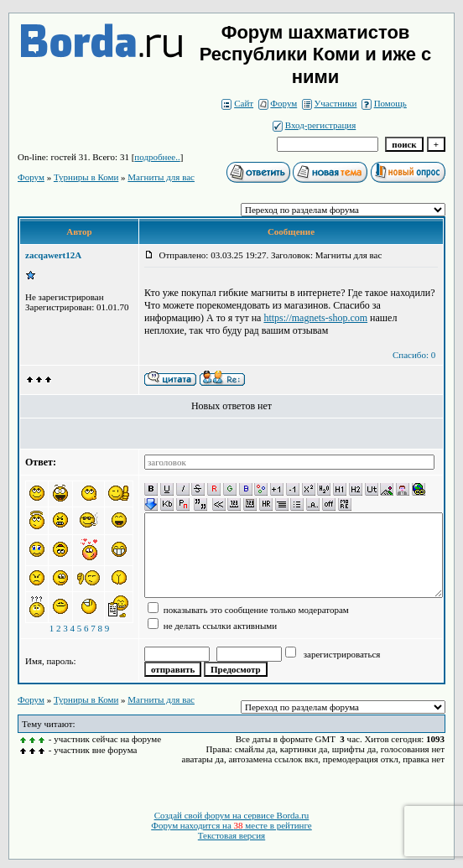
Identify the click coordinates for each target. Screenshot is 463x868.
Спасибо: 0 (414, 355)
